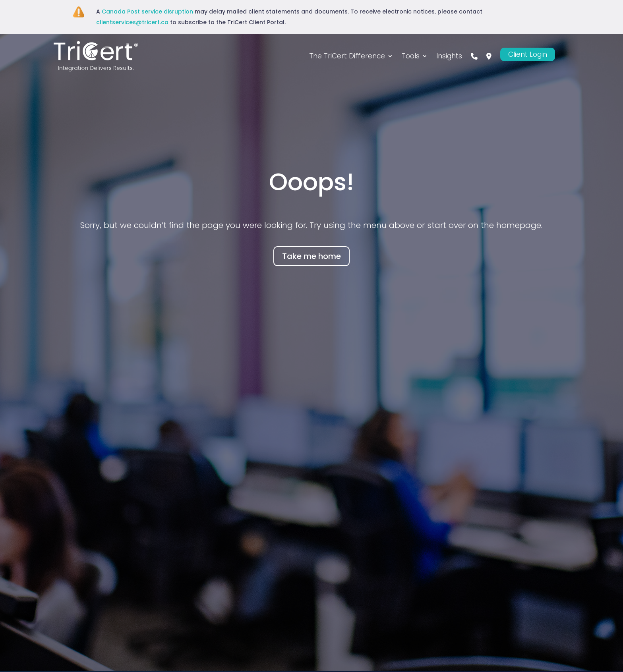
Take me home (311, 256)
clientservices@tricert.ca (132, 22)
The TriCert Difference (347, 56)
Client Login (528, 54)
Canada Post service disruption (147, 12)
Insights (449, 56)
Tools (411, 56)
